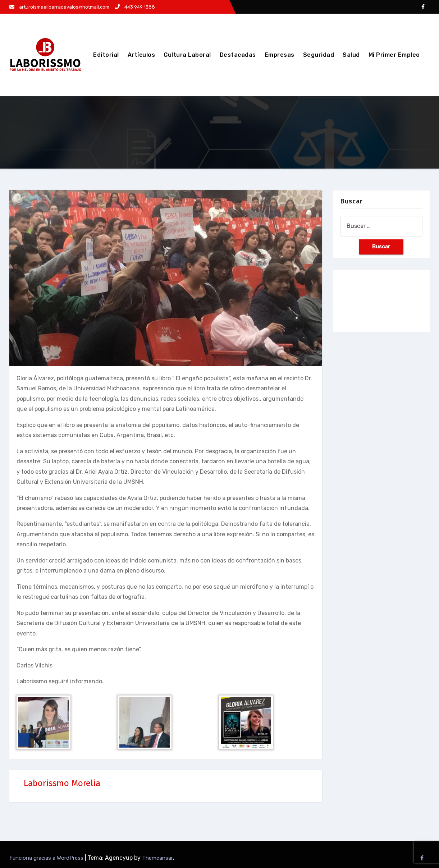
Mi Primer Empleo (394, 55)
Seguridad (319, 55)
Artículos (141, 55)
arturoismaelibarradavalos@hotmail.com (59, 7)
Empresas (280, 55)
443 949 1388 (135, 7)
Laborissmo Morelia (62, 783)
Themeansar (157, 858)
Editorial (106, 55)
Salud (351, 55)
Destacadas (238, 55)
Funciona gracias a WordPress (47, 858)
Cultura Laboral (187, 55)
